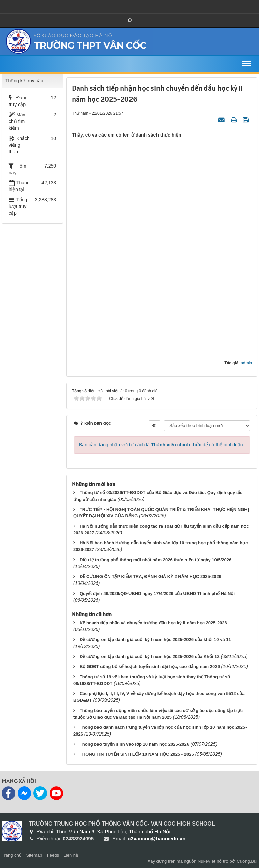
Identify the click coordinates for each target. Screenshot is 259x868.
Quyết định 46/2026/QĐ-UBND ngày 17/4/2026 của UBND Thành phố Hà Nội (157, 593)
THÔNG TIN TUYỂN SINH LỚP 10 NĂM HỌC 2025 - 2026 (137, 754)
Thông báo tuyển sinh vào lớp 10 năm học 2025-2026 (134, 744)
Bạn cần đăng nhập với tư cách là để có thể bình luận (161, 445)
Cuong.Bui (247, 861)
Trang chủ (12, 855)
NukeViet (207, 861)
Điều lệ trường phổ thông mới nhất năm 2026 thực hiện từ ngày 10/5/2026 (155, 560)
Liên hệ (71, 855)
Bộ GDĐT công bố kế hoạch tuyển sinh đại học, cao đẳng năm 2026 (150, 667)
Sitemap (34, 855)
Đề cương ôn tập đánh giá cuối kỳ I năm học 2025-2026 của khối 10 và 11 (155, 640)
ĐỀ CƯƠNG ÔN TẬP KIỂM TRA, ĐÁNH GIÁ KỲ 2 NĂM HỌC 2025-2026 (150, 577)
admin (246, 363)
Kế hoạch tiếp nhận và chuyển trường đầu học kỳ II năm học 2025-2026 (153, 623)
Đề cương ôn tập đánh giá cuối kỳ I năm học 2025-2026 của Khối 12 (150, 656)
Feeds (53, 855)
